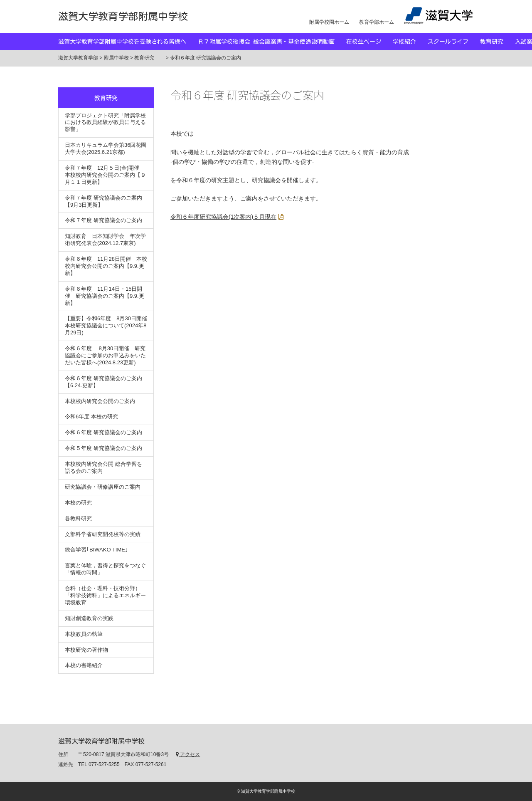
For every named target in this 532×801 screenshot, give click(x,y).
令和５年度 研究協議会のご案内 (103, 448)
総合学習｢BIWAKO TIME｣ (96, 550)
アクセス (188, 754)
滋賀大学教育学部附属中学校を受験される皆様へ (128, 42)
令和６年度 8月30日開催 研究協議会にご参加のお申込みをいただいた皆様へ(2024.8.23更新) (105, 355)
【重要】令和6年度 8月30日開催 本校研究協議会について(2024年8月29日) (106, 325)
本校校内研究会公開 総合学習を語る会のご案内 (103, 467)
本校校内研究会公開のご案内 (100, 401)
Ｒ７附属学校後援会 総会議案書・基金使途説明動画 (272, 42)
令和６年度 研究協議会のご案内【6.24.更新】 (103, 382)
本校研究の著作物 (86, 650)
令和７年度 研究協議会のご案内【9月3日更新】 (103, 201)
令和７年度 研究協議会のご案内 (103, 220)
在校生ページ (369, 42)
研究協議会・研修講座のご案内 (103, 487)
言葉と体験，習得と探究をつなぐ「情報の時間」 (105, 569)
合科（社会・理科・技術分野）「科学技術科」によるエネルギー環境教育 (105, 595)
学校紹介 (410, 42)
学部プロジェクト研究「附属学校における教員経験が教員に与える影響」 (105, 122)
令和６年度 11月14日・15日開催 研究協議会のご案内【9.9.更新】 (105, 296)
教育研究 (498, 42)
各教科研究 (78, 518)
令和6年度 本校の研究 (91, 417)
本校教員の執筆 (84, 634)
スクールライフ (454, 42)
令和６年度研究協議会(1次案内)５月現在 (223, 217)
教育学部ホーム (377, 22)
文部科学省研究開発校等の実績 (103, 534)
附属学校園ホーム (329, 22)
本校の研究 (78, 503)
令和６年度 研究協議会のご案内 (103, 432)
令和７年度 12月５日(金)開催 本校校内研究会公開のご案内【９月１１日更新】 (105, 175)
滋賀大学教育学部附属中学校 (123, 16)
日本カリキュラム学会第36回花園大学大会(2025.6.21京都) (106, 148)
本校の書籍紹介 (84, 665)
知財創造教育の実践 (89, 618)
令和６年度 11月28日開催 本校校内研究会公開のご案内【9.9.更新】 (106, 266)
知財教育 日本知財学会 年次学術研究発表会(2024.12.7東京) (105, 240)
